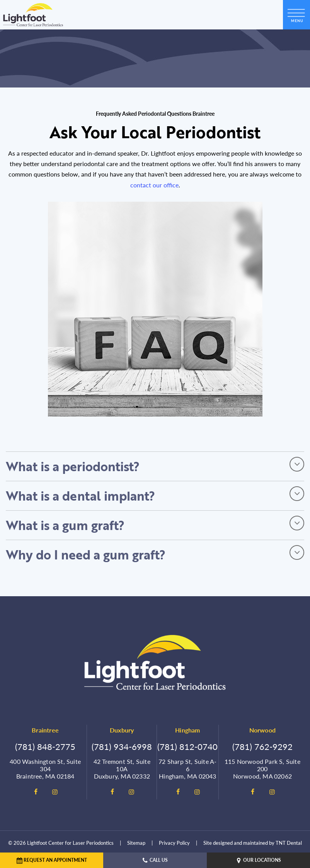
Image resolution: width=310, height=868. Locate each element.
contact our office (154, 185)
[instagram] (55, 792)
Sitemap (136, 843)
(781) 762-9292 (262, 746)
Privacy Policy (174, 843)
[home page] (33, 15)
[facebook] (36, 792)
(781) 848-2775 (45, 746)
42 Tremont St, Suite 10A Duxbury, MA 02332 (122, 769)
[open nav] (297, 15)
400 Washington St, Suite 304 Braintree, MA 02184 (45, 769)
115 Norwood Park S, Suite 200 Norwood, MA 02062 (262, 769)
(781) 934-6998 (122, 746)
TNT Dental (289, 843)
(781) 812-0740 (187, 746)
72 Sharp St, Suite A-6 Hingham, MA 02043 (187, 769)
